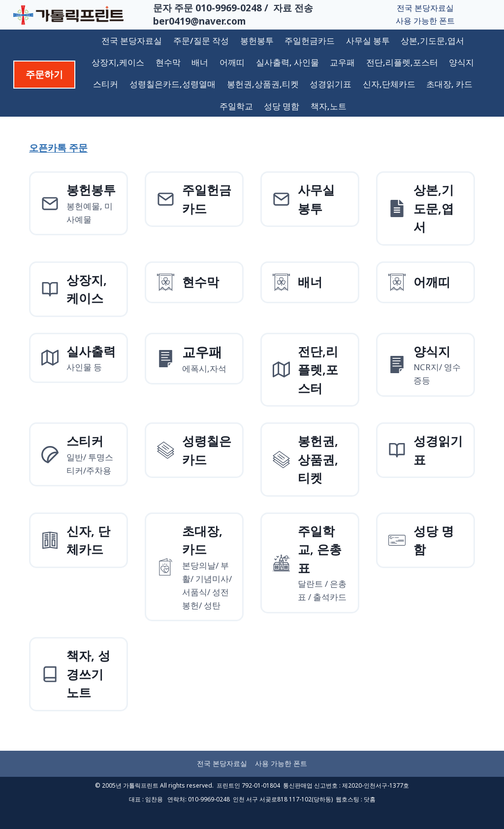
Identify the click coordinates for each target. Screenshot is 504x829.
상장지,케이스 (118, 62)
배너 (200, 62)
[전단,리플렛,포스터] (310, 370)
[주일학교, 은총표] (310, 563)
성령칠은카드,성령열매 (173, 84)
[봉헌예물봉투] (79, 203)
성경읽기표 (331, 84)
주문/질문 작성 (201, 41)
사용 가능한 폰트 (425, 21)
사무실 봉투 (368, 41)
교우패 (342, 62)
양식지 (461, 62)
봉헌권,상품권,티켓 (263, 84)
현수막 (168, 62)
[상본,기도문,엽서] (425, 208)
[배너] (310, 282)
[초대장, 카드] (194, 567)
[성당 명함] (425, 540)
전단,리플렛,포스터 (402, 62)
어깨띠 (232, 62)
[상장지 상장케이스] (79, 289)
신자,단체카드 (389, 84)
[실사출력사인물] (79, 358)
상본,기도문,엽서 (432, 41)
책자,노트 (329, 106)
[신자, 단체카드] (79, 540)
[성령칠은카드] (194, 450)
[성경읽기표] (425, 450)
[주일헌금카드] (194, 199)
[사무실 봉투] (310, 199)
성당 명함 (282, 106)
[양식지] (194, 359)
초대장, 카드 (449, 84)
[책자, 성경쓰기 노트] (79, 674)
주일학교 (236, 106)
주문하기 (44, 74)
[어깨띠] (425, 282)
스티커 (106, 84)
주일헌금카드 (310, 41)
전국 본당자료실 (425, 8)
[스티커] (79, 454)
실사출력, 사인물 (287, 62)
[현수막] (194, 282)
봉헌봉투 (257, 41)
